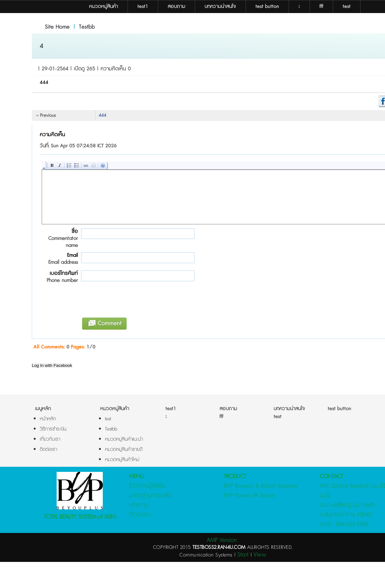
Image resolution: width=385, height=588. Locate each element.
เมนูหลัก (43, 409)
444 (102, 115)
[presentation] (127, 302)
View (260, 555)
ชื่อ (59, 238)
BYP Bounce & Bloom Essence (261, 486)
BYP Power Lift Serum (249, 496)
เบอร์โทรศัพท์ (59, 277)
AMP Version (222, 540)
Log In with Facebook (52, 365)
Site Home (57, 27)
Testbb (87, 27)
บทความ (139, 505)
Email (59, 259)
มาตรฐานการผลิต (150, 496)
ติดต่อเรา (140, 515)
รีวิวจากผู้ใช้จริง (147, 486)
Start (243, 555)
